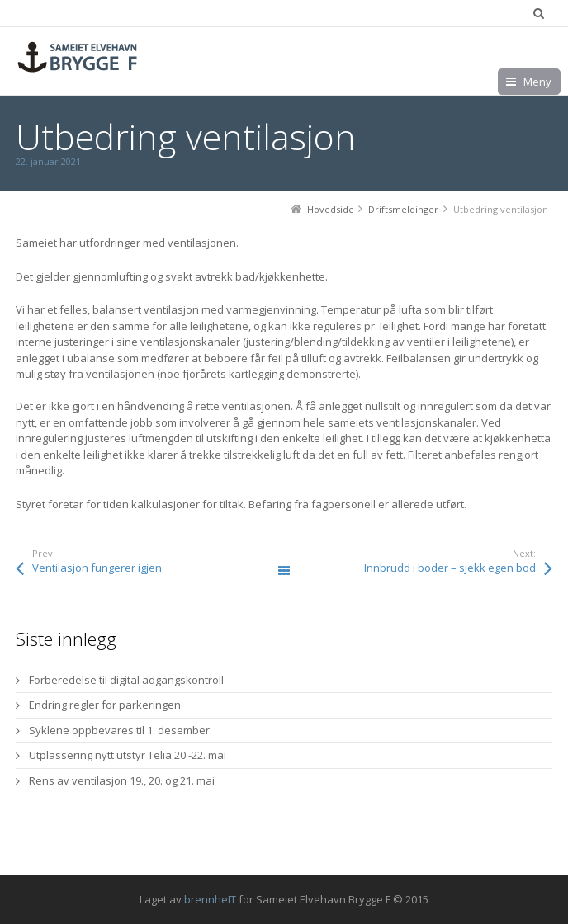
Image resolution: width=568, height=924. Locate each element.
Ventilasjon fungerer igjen (97, 568)
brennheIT (210, 899)
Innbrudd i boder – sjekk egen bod (450, 568)
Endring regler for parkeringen (105, 705)
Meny (537, 82)
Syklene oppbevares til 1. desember (119, 730)
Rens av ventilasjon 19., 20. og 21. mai (122, 780)
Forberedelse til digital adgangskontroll (126, 680)
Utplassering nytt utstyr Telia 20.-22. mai (128, 755)
